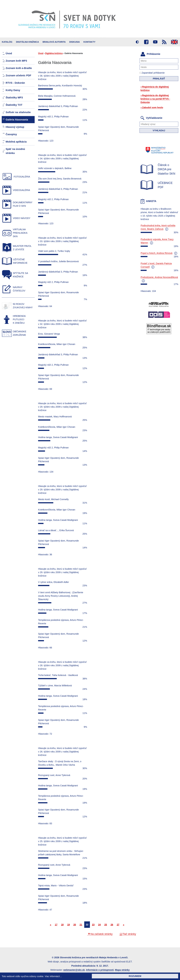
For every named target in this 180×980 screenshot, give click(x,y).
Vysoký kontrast (137, 42)
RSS (164, 42)
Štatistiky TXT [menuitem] (14, 105)
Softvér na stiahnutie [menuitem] (18, 112)
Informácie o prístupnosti (100, 970)
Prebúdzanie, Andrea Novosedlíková (159, 277)
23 (93, 925)
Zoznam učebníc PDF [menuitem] (18, 75)
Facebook (146, 42)
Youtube (155, 42)
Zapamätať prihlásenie (152, 73)
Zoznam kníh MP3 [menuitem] (16, 61)
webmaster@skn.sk (74, 970)
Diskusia (75, 42)
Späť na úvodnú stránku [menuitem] (15, 151)
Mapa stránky (122, 970)
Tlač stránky (129, 934)
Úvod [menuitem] (9, 53)
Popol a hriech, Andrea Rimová (157, 253)
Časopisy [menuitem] (11, 134)
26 (112, 925)
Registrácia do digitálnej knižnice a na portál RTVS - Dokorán (155, 99)
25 (106, 925)
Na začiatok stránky (102, 934)
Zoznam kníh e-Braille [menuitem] (19, 68)
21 (81, 925)
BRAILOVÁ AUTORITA (54, 42)
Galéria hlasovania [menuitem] (17, 120)
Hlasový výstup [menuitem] (15, 127)
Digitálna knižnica (27, 42)
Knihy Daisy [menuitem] (13, 90)
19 (68, 925)
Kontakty (89, 42)
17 (56, 925)
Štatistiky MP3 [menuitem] (14, 98)
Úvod (41, 53)
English (174, 42)
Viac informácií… (53, 976)
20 (75, 925)
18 (62, 925)
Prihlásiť (159, 79)
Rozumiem (135, 976)
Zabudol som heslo (153, 107)
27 (118, 925)
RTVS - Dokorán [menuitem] (15, 83)
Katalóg (7, 42)
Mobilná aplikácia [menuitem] (16, 142)
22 (87, 925)
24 (99, 925)
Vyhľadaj (159, 130)
